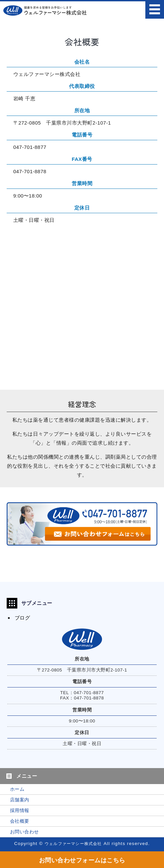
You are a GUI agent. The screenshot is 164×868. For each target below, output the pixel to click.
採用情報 (20, 811)
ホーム (17, 789)
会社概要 (20, 821)
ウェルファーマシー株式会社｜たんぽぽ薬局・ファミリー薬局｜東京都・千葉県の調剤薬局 (45, 10)
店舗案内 (20, 800)
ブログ (22, 618)
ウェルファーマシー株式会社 (73, 844)
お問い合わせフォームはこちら (82, 860)
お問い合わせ (24, 832)
